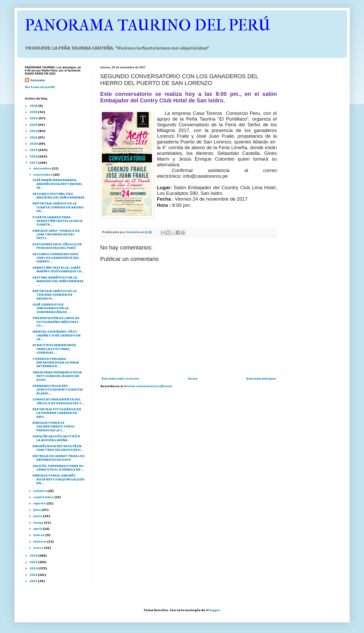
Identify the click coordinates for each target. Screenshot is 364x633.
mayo (39, 522)
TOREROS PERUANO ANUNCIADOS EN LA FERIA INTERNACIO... (56, 362)
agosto (40, 503)
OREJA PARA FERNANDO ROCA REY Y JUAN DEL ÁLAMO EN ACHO (57, 376)
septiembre (44, 497)
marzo (39, 535)
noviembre (43, 174)
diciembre (42, 168)
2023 (34, 124)
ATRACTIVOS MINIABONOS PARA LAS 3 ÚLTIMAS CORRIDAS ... (54, 349)
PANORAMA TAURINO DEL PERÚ (148, 25)
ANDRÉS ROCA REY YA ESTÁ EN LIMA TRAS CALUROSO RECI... (58, 448)
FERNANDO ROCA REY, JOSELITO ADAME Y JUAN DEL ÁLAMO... (58, 389)
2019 (34, 150)
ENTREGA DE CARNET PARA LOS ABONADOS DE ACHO (58, 458)
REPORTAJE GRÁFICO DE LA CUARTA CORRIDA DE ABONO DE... (58, 207)
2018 (34, 156)
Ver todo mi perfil (40, 87)
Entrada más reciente (120, 378)
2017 (34, 162)
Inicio (193, 378)
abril (38, 529)
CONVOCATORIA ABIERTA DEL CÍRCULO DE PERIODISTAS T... (58, 401)
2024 (34, 118)
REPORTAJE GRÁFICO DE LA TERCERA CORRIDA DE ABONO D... (55, 295)
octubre (40, 491)
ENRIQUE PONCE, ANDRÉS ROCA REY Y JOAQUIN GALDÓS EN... (58, 479)
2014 (34, 568)
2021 (34, 137)
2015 (34, 562)
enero (39, 548)
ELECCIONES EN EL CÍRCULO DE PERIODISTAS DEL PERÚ (57, 246)
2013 (34, 575)
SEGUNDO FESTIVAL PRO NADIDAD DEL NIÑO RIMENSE (58, 195)
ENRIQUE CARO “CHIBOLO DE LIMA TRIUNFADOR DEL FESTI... (56, 234)
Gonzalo (38, 80)
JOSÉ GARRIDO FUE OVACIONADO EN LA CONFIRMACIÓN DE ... (52, 308)
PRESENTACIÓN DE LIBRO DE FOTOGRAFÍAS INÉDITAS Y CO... (56, 322)
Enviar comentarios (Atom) (148, 386)
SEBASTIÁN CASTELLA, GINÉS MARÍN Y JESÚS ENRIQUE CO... (58, 269)
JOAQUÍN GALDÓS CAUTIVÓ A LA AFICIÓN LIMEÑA (56, 438)
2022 (34, 131)
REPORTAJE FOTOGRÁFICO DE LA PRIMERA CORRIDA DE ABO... (57, 413)
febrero (40, 541)
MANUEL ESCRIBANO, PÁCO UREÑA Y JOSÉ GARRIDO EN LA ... (57, 335)
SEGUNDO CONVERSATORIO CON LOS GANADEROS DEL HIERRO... (56, 258)
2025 (34, 112)
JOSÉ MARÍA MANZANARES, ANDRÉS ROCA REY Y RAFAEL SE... (57, 184)
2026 (34, 105)
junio (38, 516)
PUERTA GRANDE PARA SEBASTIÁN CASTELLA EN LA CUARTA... (58, 221)
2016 (34, 555)
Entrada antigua (261, 378)
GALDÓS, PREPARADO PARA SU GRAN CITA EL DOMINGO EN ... (58, 467)
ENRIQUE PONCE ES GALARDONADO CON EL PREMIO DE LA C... (54, 426)
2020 (34, 143)
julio (38, 510)
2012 (34, 581)
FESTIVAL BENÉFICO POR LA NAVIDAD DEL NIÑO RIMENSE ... (58, 281)
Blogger (213, 610)
